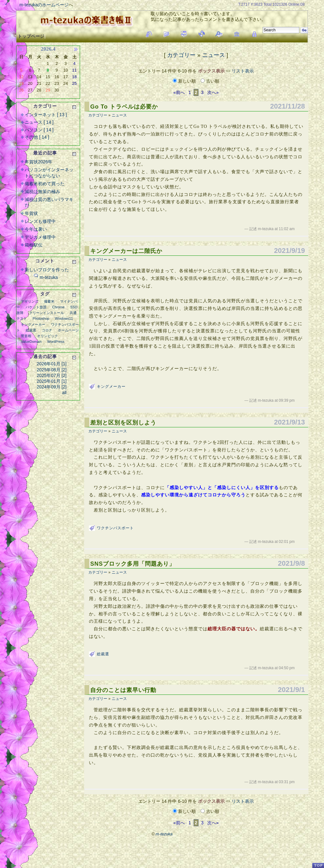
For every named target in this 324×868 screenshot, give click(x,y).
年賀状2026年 (38, 162)
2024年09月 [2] (52, 387)
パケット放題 (36, 307)
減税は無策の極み (42, 192)
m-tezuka (49, 277)
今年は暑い (36, 229)
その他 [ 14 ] (37, 137)
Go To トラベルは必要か (124, 107)
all (64, 393)
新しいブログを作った (47, 270)
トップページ (31, 36)
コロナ (47, 330)
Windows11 (64, 318)
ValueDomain (31, 342)
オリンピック (47, 336)
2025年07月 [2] (52, 375)
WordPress (56, 342)
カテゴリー (181, 55)
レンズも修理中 (40, 221)
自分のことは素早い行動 (123, 690)
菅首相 (26, 336)
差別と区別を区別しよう (123, 423)
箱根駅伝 (34, 245)
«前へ (179, 92)
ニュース (214, 55)
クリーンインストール (47, 313)
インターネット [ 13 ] (46, 115)
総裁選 (103, 654)
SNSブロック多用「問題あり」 (133, 564)
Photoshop (41, 318)
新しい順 (185, 81)
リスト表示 (243, 71)
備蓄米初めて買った (45, 184)
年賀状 (31, 213)
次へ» (213, 92)
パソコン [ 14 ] (39, 130)
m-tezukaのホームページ (44, 5)
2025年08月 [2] (52, 370)
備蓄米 (49, 301)
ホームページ (68, 330)
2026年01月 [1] (52, 364)
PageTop (318, 865)
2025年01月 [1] (52, 381)
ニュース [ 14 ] (39, 122)
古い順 (210, 81)
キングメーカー (111, 387)
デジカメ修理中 (40, 237)
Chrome (58, 307)
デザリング (30, 301)
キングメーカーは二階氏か (126, 251)
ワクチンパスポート (115, 528)
